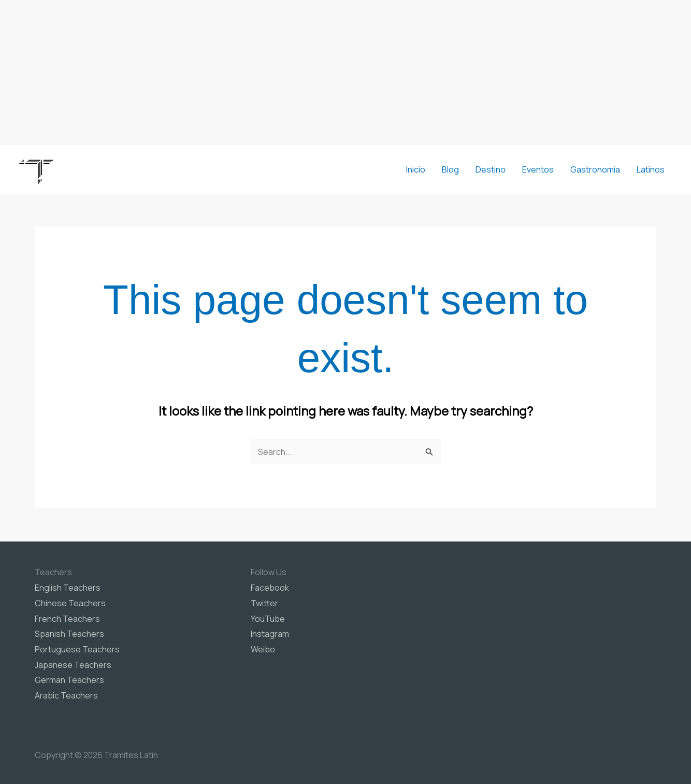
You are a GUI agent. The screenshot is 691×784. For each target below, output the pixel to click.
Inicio (416, 169)
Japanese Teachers (73, 665)
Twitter (264, 603)
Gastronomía (595, 169)
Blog (450, 169)
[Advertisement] (345, 73)
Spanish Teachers (69, 634)
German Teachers (69, 680)
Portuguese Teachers (77, 649)
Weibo (263, 649)
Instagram (270, 634)
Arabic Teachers (66, 695)
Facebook (270, 588)
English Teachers (68, 588)
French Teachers (67, 619)
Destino (491, 169)
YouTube (268, 619)
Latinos (651, 169)
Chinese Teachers (70, 603)
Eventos (538, 169)
